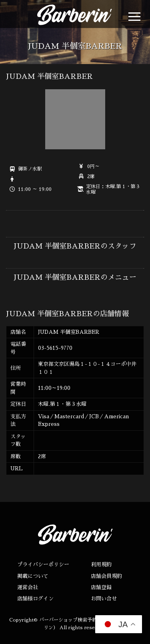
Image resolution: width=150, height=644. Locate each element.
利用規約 (101, 565)
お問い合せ (104, 599)
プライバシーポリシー (43, 565)
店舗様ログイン (35, 599)
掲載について (33, 576)
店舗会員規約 (106, 576)
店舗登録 (101, 587)
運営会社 (28, 587)
